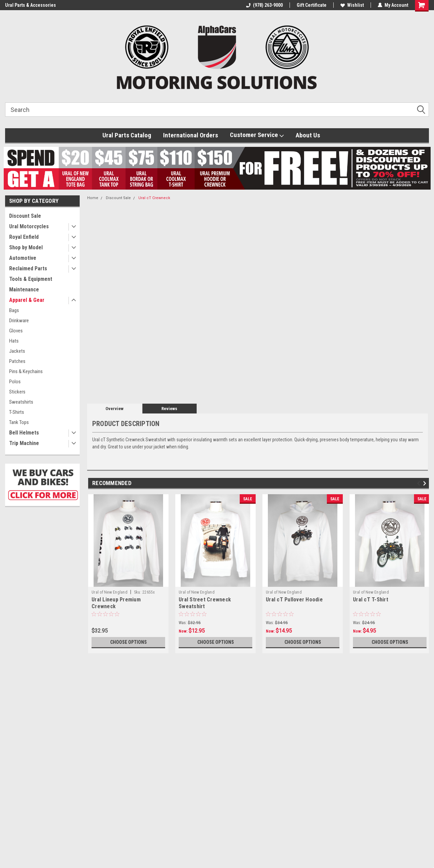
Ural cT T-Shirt (371, 600)
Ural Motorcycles (29, 226)
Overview (114, 409)
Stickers (17, 392)
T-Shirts (17, 412)
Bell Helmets (24, 433)
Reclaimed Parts (28, 268)
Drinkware (19, 321)
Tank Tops (19, 422)
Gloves (16, 331)
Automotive (23, 258)
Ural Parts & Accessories (31, 5)
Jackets (17, 351)
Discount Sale (25, 216)
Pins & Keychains (26, 371)
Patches (17, 361)
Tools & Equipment (31, 279)
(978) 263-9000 (264, 5)
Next (426, 484)
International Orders (191, 135)
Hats (14, 341)
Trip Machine (24, 443)
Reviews (169, 409)
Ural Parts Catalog (127, 135)
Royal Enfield (24, 237)
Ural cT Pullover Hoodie (294, 600)
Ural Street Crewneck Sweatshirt (205, 603)
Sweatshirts (21, 402)
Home (93, 198)
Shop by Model (26, 247)
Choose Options (129, 642)
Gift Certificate (312, 5)
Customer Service (257, 135)
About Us (308, 135)
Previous (420, 484)
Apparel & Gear (27, 300)
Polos (15, 382)
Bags (14, 310)
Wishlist (352, 5)
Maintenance (24, 290)
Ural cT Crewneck (154, 198)
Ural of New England (110, 592)
